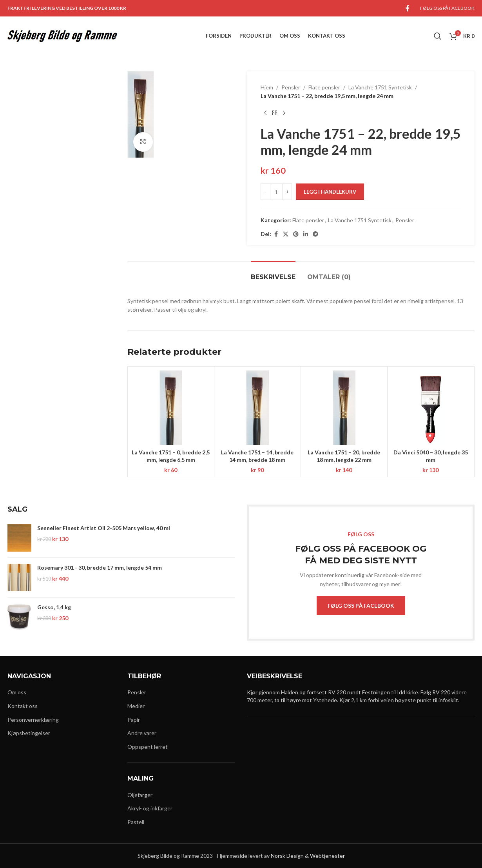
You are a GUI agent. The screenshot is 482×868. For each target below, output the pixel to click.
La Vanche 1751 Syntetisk (380, 87)
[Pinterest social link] (296, 234)
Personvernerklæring (33, 720)
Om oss (17, 692)
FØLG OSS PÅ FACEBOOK (361, 606)
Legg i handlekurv (330, 192)
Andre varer (142, 733)
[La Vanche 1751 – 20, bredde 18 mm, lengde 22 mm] (344, 408)
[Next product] (284, 113)
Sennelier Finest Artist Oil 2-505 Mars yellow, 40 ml (104, 528)
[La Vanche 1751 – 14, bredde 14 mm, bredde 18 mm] (257, 408)
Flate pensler (324, 87)
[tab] (273, 273)
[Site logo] (62, 35)
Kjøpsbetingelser (29, 733)
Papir (134, 720)
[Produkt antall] (276, 192)
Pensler (291, 87)
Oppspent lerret (148, 747)
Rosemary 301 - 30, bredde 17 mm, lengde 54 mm (100, 567)
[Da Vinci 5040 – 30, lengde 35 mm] (431, 408)
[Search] (438, 36)
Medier (136, 706)
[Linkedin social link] (306, 234)
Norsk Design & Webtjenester (308, 856)
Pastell (136, 822)
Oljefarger (140, 795)
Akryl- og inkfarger (150, 808)
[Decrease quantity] (265, 192)
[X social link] (286, 234)
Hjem (267, 87)
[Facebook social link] (408, 8)
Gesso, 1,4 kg (54, 607)
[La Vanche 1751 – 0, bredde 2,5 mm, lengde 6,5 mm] (171, 408)
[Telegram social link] (315, 234)
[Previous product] (265, 113)
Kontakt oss (23, 706)
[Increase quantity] (287, 192)
